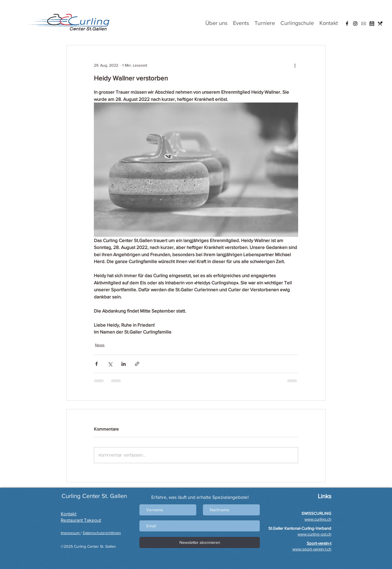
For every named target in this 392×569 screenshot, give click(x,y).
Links (324, 496)
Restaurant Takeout (81, 520)
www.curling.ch (318, 519)
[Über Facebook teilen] (96, 364)
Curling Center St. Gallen (94, 496)
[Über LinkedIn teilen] (124, 364)
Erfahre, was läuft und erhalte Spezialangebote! (200, 497)
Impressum (71, 533)
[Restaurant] (380, 23)
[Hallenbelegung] (372, 23)
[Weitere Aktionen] (295, 65)
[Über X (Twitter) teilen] (110, 364)
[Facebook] (347, 23)
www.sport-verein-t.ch (312, 549)
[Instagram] (355, 23)
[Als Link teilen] (137, 364)
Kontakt (69, 514)
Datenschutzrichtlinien (102, 533)
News (100, 345)
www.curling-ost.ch (314, 534)
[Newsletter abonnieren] (200, 542)
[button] (364, 23)
